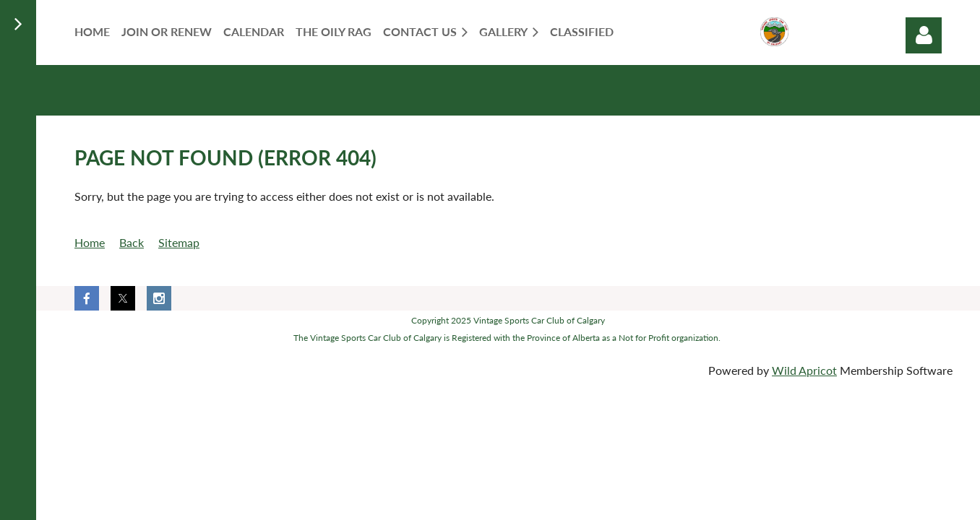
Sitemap (179, 242)
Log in (924, 35)
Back (132, 242)
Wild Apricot (804, 370)
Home (90, 242)
